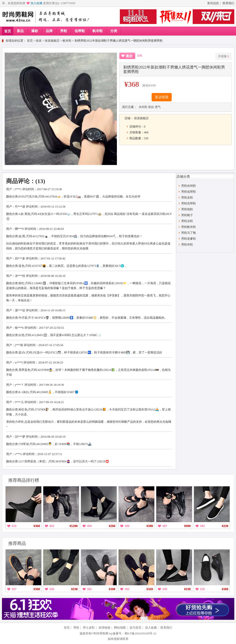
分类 (114, 31)
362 (90, 589)
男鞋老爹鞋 (189, 239)
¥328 (150, 589)
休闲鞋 (143, 107)
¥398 (150, 526)
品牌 (49, 31)
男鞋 (64, 31)
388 (127, 526)
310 (202, 589)
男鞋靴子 (187, 215)
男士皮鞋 (89, 628)
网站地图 (120, 628)
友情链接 (104, 628)
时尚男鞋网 (101, 633)
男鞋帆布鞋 (189, 227)
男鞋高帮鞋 (189, 203)
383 (202, 526)
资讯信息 (213, 3)
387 (165, 526)
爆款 (35, 31)
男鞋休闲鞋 (189, 186)
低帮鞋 (80, 31)
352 (127, 589)
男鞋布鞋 (187, 245)
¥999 (187, 526)
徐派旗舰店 (52, 41)
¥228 (225, 526)
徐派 (39, 41)
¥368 (37, 526)
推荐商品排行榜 (24, 480)
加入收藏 (36, 3)
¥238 (74, 589)
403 (52, 526)
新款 (151, 107)
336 (52, 589)
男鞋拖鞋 (187, 209)
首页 (8, 31)
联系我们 (228, 3)
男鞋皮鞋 (187, 198)
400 (90, 526)
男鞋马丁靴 (189, 233)
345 (165, 589)
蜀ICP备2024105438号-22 (140, 633)
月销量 (223, 56)
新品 (20, 31)
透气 (158, 107)
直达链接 (162, 97)
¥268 (112, 526)
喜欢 (129, 56)
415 (14, 526)
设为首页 (135, 628)
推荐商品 (17, 543)
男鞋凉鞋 (187, 221)
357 (14, 589)
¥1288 (73, 526)
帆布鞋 (98, 31)
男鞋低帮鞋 (189, 192)
